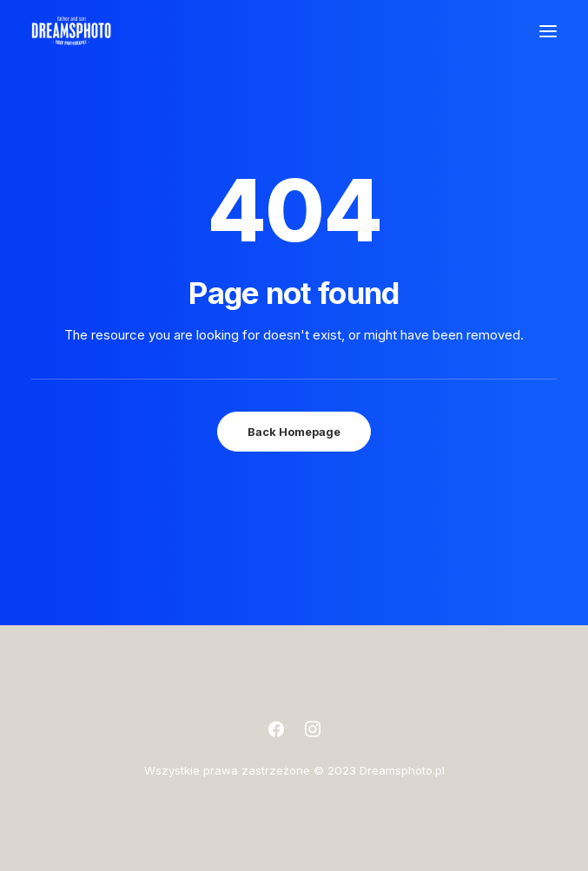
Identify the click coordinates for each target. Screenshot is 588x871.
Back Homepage (294, 432)
